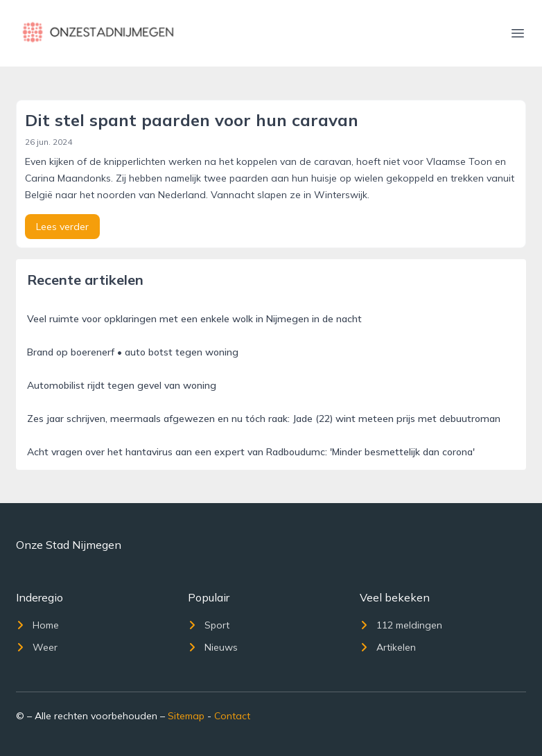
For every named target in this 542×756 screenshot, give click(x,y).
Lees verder (62, 227)
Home (37, 625)
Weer (37, 647)
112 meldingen (401, 625)
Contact (232, 716)
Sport (209, 625)
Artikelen (388, 647)
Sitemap (186, 716)
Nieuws (213, 647)
